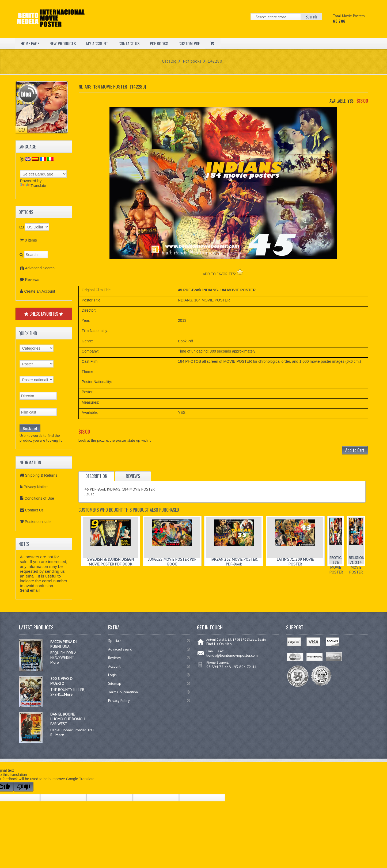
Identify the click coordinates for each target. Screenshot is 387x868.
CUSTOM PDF (190, 43)
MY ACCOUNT (97, 43)
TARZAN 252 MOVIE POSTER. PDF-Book (234, 562)
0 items (31, 240)
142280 (215, 61)
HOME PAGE (30, 43)
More (68, 694)
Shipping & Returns (41, 475)
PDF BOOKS (159, 43)
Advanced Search (40, 268)
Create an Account (40, 291)
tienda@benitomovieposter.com (232, 655)
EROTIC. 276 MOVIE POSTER (336, 565)
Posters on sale (38, 522)
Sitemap (115, 683)
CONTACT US (129, 43)
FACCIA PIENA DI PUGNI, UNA (63, 644)
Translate (33, 186)
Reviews (32, 280)
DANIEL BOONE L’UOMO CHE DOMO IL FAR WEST (68, 719)
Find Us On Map (219, 644)
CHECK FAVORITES (44, 314)
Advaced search (121, 649)
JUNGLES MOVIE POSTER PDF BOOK (172, 562)
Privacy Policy (119, 701)
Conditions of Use (39, 498)
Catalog (169, 61)
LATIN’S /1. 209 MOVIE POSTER (295, 562)
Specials (115, 641)
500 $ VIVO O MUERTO (61, 681)
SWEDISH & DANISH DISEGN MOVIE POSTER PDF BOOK (111, 562)
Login (112, 675)
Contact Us (34, 510)
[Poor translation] (24, 787)
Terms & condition (123, 692)
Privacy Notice (36, 487)
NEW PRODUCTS (63, 43)
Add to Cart (355, 450)
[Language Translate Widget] (43, 174)
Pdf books (192, 61)
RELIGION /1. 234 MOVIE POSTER (356, 565)
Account (114, 666)
